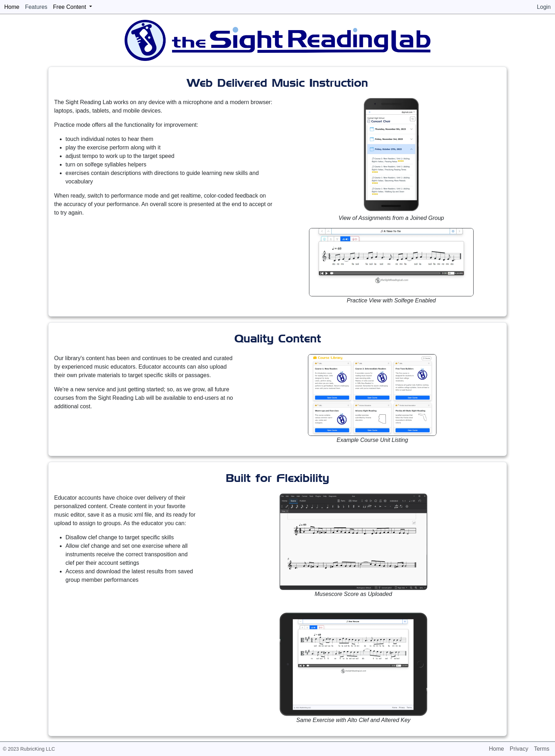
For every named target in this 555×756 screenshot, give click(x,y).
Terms (542, 749)
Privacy (519, 749)
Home (496, 749)
